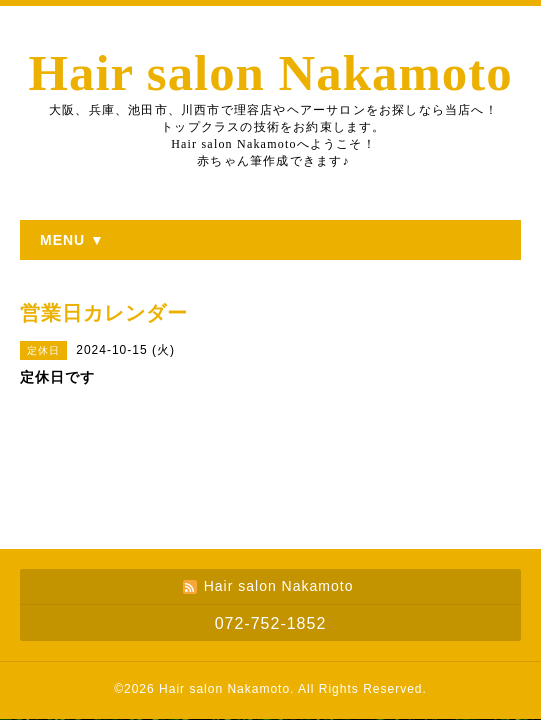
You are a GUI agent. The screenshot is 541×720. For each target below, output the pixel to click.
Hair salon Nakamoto (270, 73)
